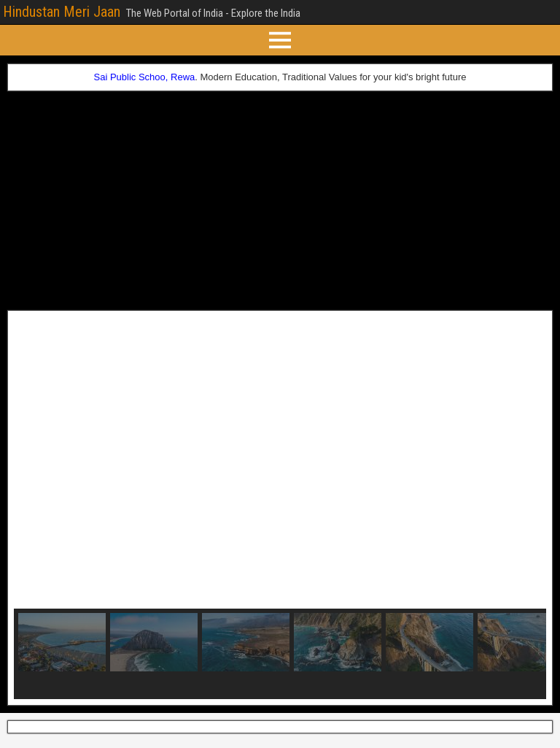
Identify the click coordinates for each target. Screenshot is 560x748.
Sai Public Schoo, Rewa (145, 77)
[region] (280, 508)
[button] (36, 463)
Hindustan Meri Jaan (62, 12)
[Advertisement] (280, 201)
